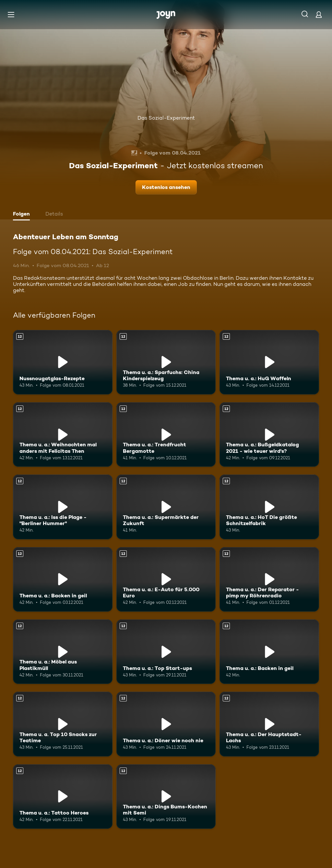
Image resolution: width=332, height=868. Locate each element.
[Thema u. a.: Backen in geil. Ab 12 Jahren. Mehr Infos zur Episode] (63, 579)
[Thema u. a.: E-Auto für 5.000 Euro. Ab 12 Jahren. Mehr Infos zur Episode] (166, 579)
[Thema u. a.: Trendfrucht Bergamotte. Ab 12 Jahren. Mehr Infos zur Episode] (166, 434)
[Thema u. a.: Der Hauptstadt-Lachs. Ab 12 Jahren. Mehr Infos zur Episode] (269, 724)
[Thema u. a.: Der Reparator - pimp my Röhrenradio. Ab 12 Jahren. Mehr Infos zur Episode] (269, 579)
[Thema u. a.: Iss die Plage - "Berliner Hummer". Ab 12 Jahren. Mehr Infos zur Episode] (63, 507)
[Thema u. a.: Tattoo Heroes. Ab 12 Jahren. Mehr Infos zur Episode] (63, 797)
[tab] (23, 215)
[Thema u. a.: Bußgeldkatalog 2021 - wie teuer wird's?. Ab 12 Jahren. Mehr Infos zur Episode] (269, 434)
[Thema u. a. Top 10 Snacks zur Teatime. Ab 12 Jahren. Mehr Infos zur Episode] (63, 724)
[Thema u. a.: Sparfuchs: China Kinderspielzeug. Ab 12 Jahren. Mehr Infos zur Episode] (166, 362)
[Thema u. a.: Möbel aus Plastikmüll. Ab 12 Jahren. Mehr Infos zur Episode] (63, 652)
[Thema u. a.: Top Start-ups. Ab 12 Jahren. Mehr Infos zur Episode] (166, 652)
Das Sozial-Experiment (166, 118)
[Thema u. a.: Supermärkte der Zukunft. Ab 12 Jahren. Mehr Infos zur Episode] (166, 507)
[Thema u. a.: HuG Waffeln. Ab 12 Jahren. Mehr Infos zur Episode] (269, 362)
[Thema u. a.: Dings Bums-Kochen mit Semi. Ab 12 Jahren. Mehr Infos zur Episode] (166, 797)
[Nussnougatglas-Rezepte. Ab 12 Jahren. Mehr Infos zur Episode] (63, 362)
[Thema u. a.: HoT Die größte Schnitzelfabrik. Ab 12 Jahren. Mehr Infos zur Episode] (269, 507)
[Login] (319, 14)
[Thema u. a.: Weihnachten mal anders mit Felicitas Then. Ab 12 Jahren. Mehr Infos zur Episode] (63, 434)
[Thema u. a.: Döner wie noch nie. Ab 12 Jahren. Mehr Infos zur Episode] (166, 724)
